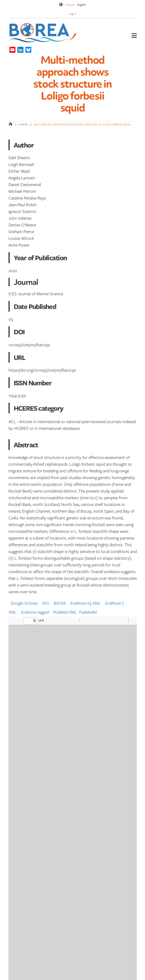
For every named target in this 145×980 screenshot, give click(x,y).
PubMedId (88, 612)
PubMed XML (65, 612)
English (82, 5)
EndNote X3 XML (86, 603)
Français (70, 5)
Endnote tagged (35, 612)
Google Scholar (24, 603)
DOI (46, 603)
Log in (73, 14)
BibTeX (60, 603)
